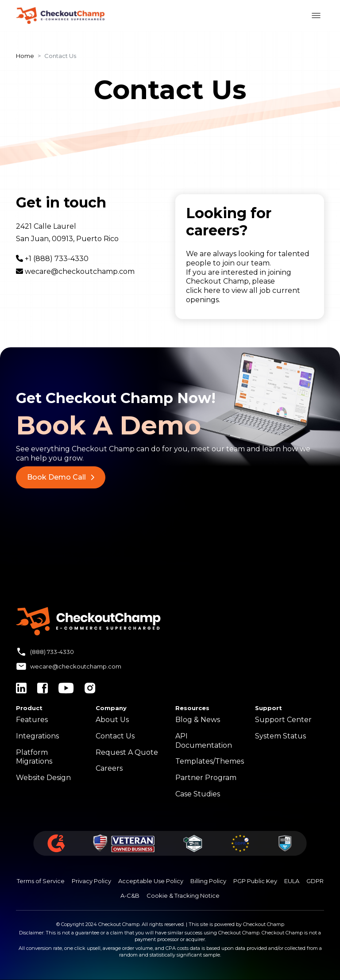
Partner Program (206, 778)
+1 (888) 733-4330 (57, 259)
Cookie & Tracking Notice (183, 895)
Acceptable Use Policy (151, 881)
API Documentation (204, 741)
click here (203, 290)
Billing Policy (208, 881)
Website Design (43, 778)
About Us (112, 720)
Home (25, 56)
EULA (292, 881)
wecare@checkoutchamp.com (80, 271)
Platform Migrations (34, 757)
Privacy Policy (91, 881)
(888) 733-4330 (52, 652)
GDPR (315, 881)
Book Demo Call (61, 477)
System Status (280, 736)
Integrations (37, 736)
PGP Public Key (255, 881)
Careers (109, 768)
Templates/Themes (210, 761)
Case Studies (198, 794)
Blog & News (198, 720)
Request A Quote (127, 752)
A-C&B (130, 895)
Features (32, 720)
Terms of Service (41, 881)
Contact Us (115, 736)
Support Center (283, 720)
